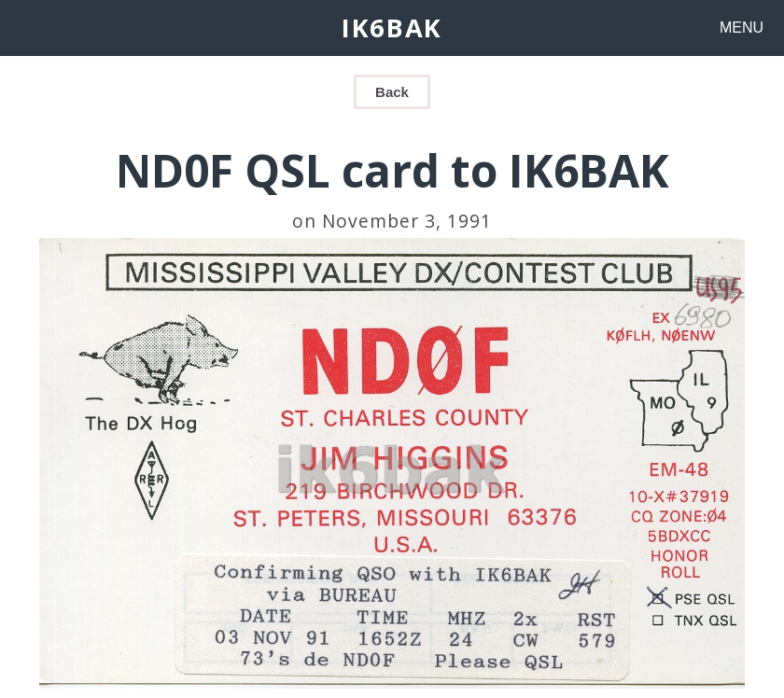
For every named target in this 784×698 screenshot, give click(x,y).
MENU (742, 28)
